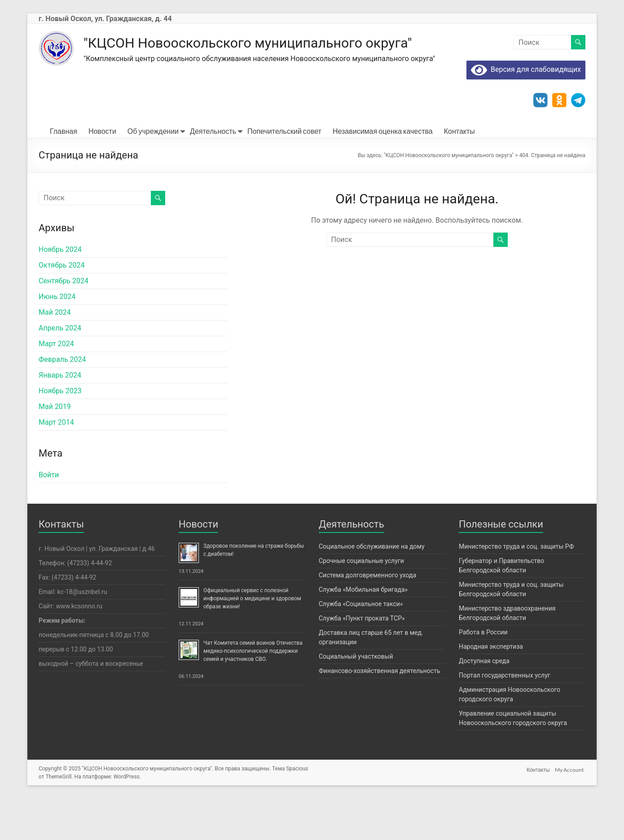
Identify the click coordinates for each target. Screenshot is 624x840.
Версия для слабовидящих (526, 111)
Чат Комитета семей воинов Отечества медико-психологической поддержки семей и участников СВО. (253, 692)
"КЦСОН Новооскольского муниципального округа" (279, 43)
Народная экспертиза (491, 688)
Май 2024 (55, 354)
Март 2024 (56, 385)
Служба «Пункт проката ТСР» (362, 660)
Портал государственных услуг (505, 717)
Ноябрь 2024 (60, 291)
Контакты (459, 172)
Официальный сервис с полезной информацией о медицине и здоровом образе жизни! (252, 640)
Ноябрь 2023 (60, 432)
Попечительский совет (284, 172)
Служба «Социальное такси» (361, 645)
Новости (102, 172)
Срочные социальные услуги (361, 602)
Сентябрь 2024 (64, 322)
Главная (64, 172)
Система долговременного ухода (367, 616)
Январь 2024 (60, 416)
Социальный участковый (356, 698)
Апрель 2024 (60, 369)
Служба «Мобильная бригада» (363, 631)
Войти (49, 516)
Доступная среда (484, 702)
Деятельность (213, 172)
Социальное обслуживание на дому (372, 588)
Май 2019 (55, 448)
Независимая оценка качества (383, 172)
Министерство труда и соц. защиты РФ (516, 588)
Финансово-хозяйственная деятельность (379, 712)
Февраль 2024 (62, 401)
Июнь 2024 (57, 338)
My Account (571, 810)
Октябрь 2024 (62, 306)
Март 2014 (56, 464)
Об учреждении (153, 172)
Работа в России (483, 673)
